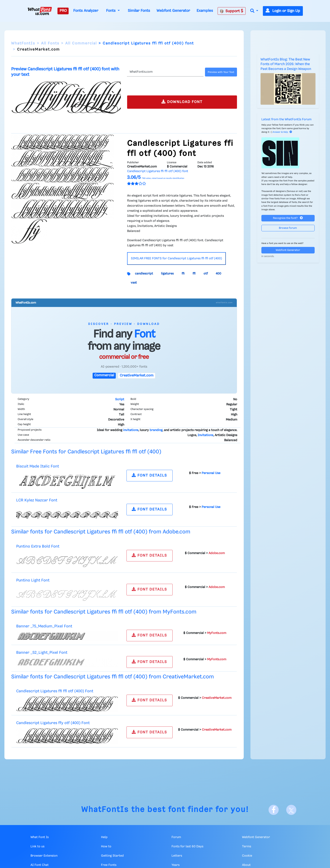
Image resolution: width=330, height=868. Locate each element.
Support (232, 11)
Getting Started (112, 856)
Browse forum (288, 228)
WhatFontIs (23, 43)
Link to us (37, 847)
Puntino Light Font (33, 580)
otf (206, 274)
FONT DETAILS (149, 475)
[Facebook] (274, 810)
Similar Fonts (139, 11)
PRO (63, 11)
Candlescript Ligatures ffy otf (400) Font (53, 723)
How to (106, 847)
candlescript (144, 274)
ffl (194, 274)
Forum (176, 837)
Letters (177, 856)
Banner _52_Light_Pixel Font (42, 653)
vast (134, 283)
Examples (205, 11)
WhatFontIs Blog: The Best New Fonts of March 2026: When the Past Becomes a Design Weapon (286, 64)
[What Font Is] (40, 11)
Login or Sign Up (283, 11)
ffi (183, 274)
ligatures (167, 274)
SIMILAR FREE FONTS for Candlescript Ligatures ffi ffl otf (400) (176, 259)
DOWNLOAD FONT (182, 102)
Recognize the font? (288, 218)
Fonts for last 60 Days (187, 847)
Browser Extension (44, 856)
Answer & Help (282, 132)
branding (156, 430)
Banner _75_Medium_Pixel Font (44, 626)
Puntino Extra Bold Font (38, 546)
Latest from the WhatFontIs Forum (286, 119)
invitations (131, 430)
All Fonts (50, 43)
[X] (291, 810)
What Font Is (40, 837)
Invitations (205, 435)
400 (218, 274)
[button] (254, 11)
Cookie (247, 856)
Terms (247, 847)
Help (104, 837)
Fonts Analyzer (86, 11)
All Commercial (81, 43)
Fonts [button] (111, 11)
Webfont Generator (173, 11)
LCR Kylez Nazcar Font (37, 500)
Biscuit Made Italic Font (38, 466)
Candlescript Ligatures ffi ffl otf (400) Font (55, 691)
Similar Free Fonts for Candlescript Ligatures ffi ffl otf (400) (86, 452)
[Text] (165, 72)
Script (120, 399)
